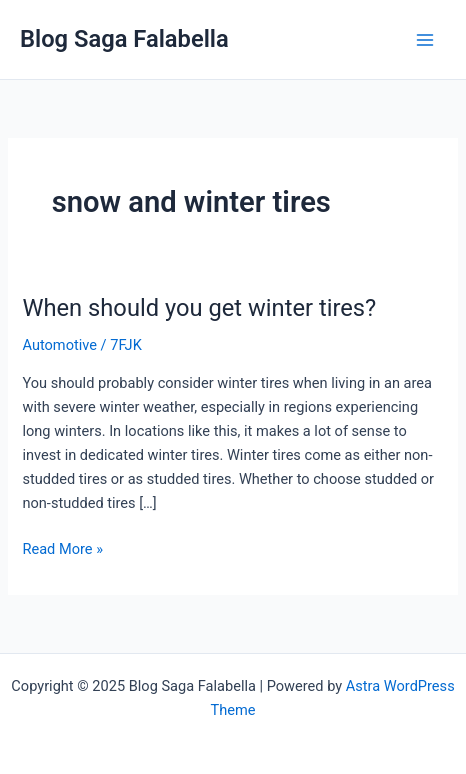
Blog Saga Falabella (124, 39)
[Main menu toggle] (425, 40)
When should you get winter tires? (199, 308)
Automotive (59, 345)
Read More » (62, 547)
